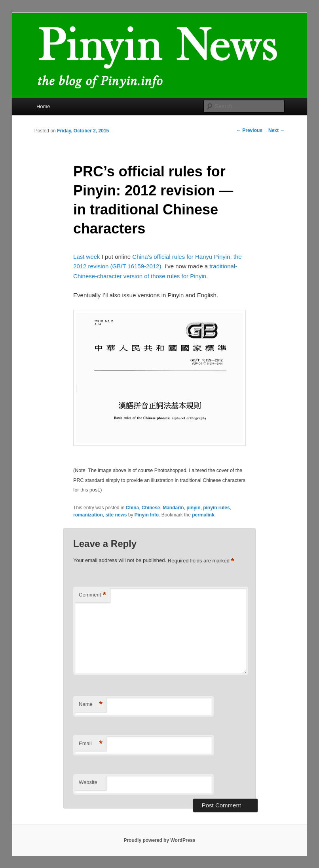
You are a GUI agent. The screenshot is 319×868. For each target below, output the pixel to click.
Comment (92, 595)
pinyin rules (216, 508)
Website (88, 782)
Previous (249, 130)
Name (91, 705)
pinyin (193, 508)
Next (276, 130)
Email (91, 744)
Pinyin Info (147, 515)
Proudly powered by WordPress (159, 840)
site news (116, 515)
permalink (203, 515)
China (132, 508)
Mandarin (173, 508)
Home (43, 106)
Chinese (151, 508)
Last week (87, 257)
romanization (88, 515)
